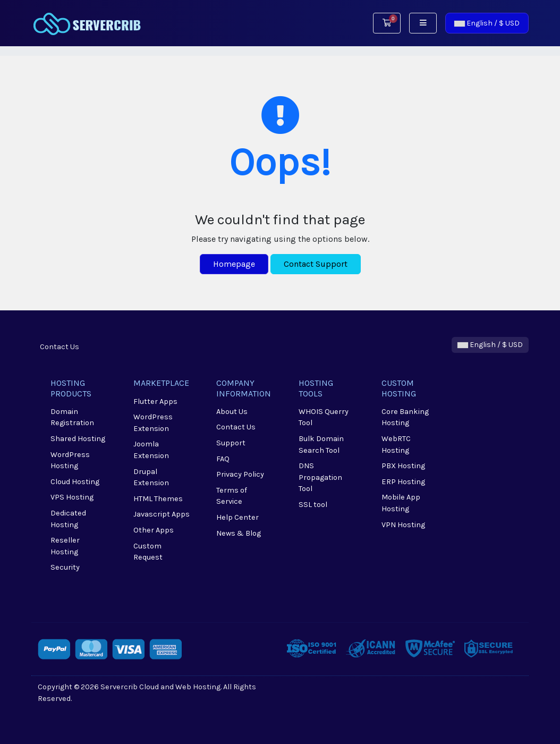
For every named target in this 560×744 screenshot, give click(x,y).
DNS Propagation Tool (320, 477)
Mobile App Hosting (401, 503)
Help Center (237, 517)
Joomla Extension (151, 450)
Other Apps (154, 530)
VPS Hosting (72, 497)
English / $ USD (487, 23)
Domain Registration (72, 417)
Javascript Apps (162, 514)
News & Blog (239, 533)
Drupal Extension (151, 477)
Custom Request (148, 552)
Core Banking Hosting (405, 417)
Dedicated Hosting (68, 519)
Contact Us (60, 347)
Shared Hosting (78, 439)
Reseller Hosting (65, 546)
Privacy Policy (240, 474)
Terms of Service (232, 496)
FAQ (223, 459)
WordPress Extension (153, 423)
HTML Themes (158, 499)
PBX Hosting (403, 466)
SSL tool (313, 505)
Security (65, 567)
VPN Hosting (403, 525)
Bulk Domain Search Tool (321, 445)
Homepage (234, 264)
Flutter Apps (155, 401)
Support (231, 443)
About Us (232, 412)
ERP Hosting (403, 482)
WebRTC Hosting (396, 445)
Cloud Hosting (75, 482)
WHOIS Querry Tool (324, 417)
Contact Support (316, 264)
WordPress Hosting (70, 460)
